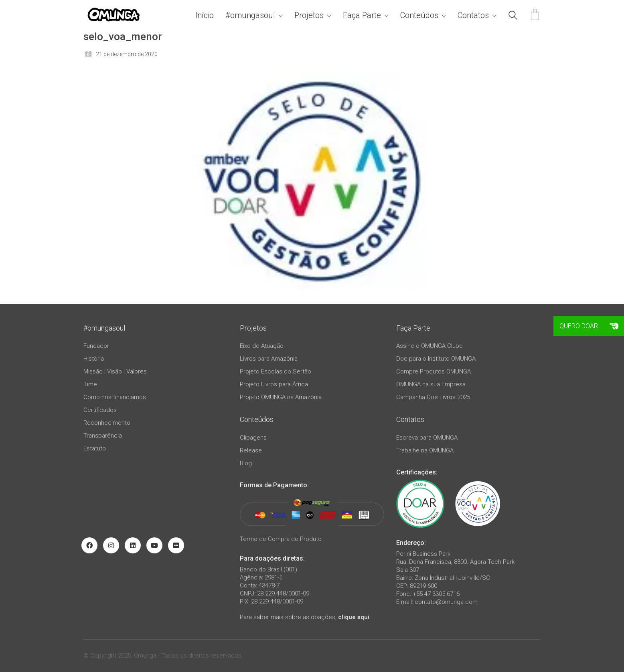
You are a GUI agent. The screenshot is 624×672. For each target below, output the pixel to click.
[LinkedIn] (133, 545)
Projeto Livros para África (274, 384)
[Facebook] (89, 545)
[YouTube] (154, 545)
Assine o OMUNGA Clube (430, 346)
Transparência (103, 436)
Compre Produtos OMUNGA (434, 371)
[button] (614, 326)
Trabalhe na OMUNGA (425, 450)
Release (251, 450)
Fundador (96, 346)
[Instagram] (111, 545)
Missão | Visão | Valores (115, 371)
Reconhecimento (107, 423)
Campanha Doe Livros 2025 (433, 397)
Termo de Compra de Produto (281, 539)
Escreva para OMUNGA (427, 438)
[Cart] (535, 15)
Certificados (100, 410)
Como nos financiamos (115, 397)
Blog (246, 463)
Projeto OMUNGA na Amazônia (281, 397)
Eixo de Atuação (262, 346)
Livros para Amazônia (269, 359)
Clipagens (253, 438)
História (94, 359)
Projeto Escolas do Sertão (276, 371)
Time (90, 384)
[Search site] (513, 16)
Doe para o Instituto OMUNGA (436, 359)
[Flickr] (176, 545)
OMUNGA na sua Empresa (431, 384)
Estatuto (95, 448)
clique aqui (354, 617)
